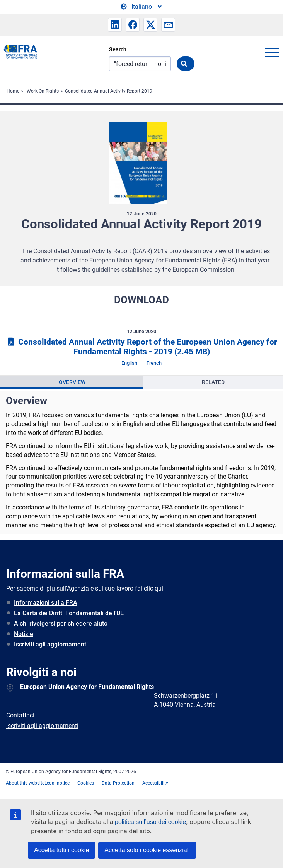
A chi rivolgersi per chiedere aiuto (61, 624)
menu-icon (272, 52)
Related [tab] (213, 382)
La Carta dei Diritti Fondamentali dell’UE (69, 613)
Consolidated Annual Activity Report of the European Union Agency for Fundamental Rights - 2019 (141, 347)
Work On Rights (43, 91)
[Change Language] (142, 7)
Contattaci (20, 715)
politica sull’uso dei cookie (150, 822)
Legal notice (57, 783)
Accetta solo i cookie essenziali (147, 850)
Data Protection (118, 783)
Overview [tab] (72, 382)
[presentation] (72, 382)
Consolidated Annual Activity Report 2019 (109, 91)
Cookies (86, 783)
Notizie (24, 634)
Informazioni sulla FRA (46, 603)
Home (13, 91)
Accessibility (155, 783)
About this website (25, 783)
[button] (115, 25)
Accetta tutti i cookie (61, 850)
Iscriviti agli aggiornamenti (51, 644)
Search (118, 49)
